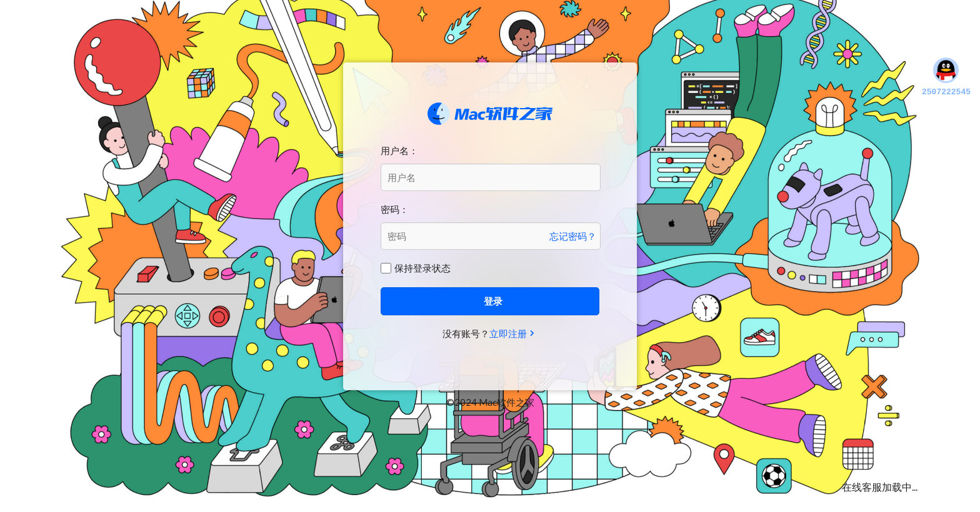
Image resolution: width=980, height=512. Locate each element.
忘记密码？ (573, 236)
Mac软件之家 (490, 114)
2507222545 (946, 77)
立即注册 (508, 333)
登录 (493, 301)
